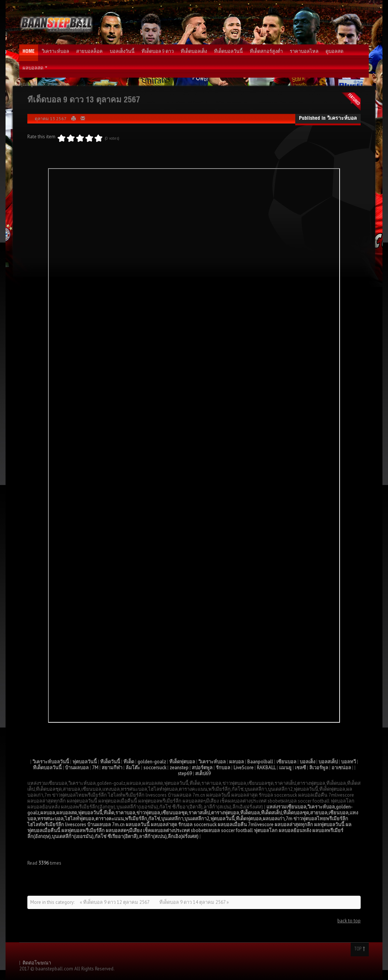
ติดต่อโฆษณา (37, 963)
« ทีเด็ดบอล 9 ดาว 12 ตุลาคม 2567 (115, 902)
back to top (349, 921)
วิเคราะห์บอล (342, 119)
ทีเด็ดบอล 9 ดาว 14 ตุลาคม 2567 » (194, 902)
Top (360, 949)
